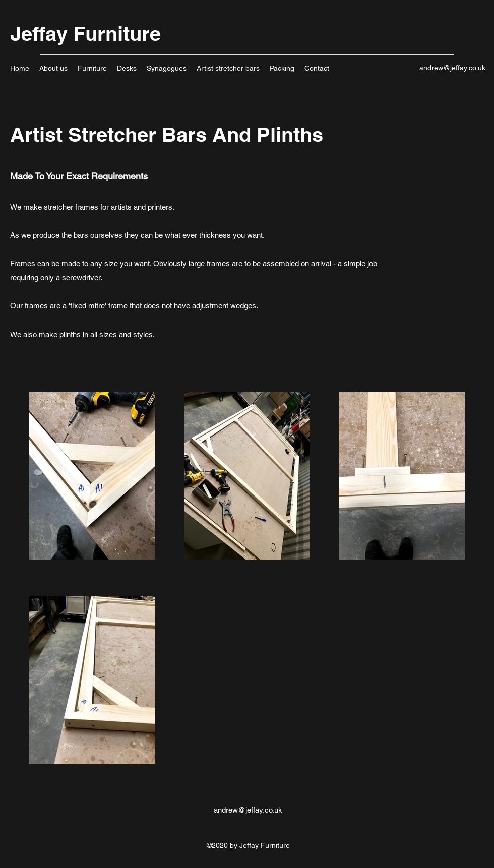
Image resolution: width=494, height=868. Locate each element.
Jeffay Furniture (85, 34)
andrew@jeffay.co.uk (452, 68)
